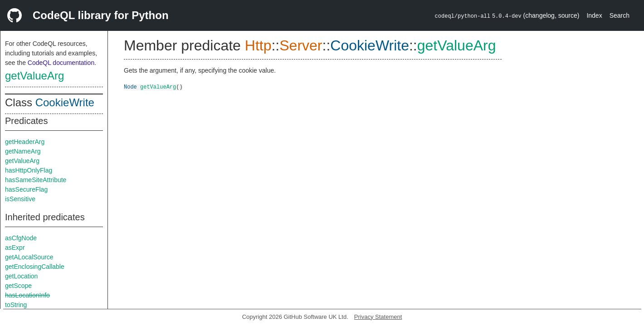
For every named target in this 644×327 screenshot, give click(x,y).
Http (258, 45)
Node (130, 87)
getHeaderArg (25, 142)
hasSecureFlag (26, 189)
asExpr (15, 248)
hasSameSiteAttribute (36, 180)
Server (301, 45)
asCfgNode (21, 238)
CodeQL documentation (61, 63)
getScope (18, 286)
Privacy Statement (378, 317)
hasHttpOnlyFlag (29, 170)
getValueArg (34, 76)
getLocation (21, 276)
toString (16, 305)
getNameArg (23, 151)
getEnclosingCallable (35, 267)
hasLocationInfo (27, 295)
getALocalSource (29, 257)
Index (594, 15)
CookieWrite (65, 102)
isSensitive (20, 199)
